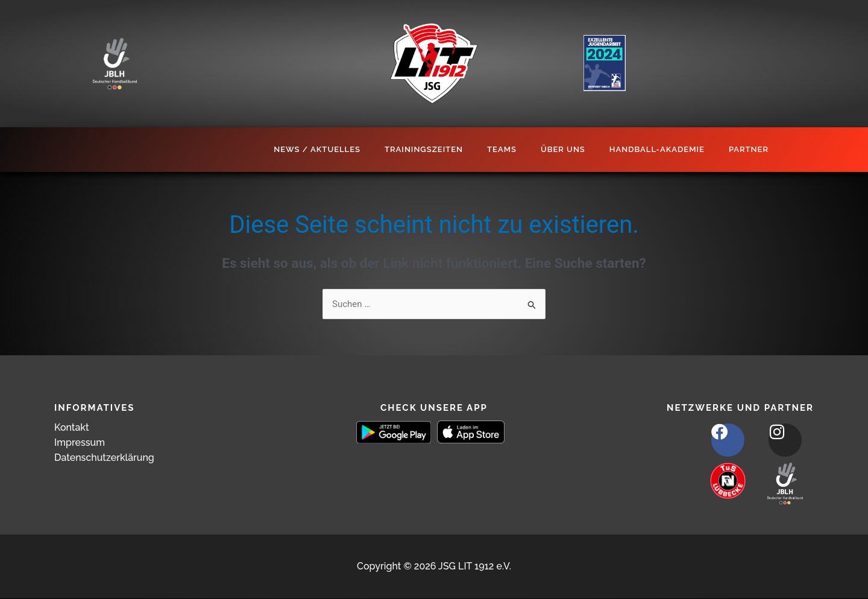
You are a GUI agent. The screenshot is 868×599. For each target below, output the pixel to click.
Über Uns (563, 149)
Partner (749, 149)
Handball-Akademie (657, 149)
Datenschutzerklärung (104, 458)
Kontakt (72, 427)
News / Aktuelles (317, 149)
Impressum (80, 442)
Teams (502, 149)
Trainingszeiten (424, 149)
